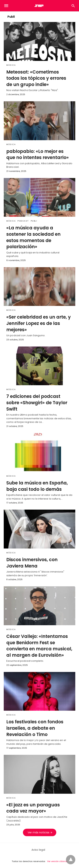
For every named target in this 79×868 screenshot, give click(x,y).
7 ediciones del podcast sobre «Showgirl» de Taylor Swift (37, 403)
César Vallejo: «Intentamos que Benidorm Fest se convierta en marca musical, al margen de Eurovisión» (39, 646)
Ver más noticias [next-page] (38, 832)
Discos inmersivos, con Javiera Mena (32, 563)
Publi (34, 221)
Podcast (23, 221)
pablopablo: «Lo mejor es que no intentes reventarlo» (38, 154)
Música (11, 65)
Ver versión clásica (57, 861)
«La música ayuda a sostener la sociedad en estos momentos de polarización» (33, 237)
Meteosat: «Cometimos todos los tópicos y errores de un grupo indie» (36, 78)
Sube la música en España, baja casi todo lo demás (37, 486)
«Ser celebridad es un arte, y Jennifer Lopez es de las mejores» (39, 323)
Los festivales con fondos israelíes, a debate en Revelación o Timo (35, 728)
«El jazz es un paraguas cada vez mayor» (33, 808)
